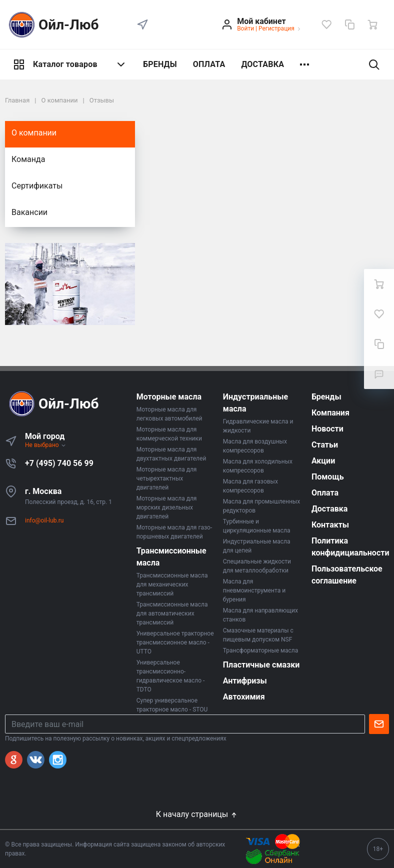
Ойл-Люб (52, 25)
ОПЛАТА (209, 64)
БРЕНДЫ (160, 64)
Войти (245, 28)
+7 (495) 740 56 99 (59, 463)
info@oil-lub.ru (44, 520)
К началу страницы (197, 814)
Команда (28, 159)
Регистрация (276, 28)
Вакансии (29, 212)
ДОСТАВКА (262, 64)
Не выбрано (46, 445)
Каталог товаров (70, 64)
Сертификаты (37, 186)
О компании (34, 133)
